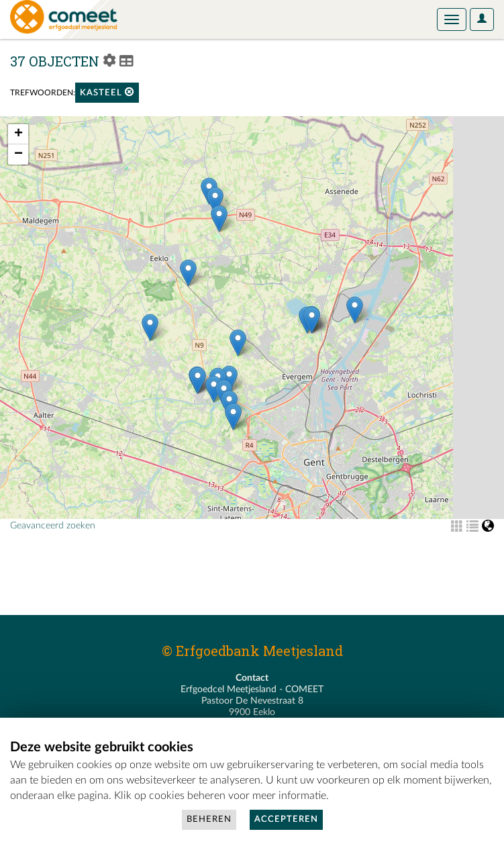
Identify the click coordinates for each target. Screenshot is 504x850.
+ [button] (18, 134)
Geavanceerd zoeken (53, 526)
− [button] (18, 154)
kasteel (107, 92)
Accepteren (286, 819)
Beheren (209, 819)
